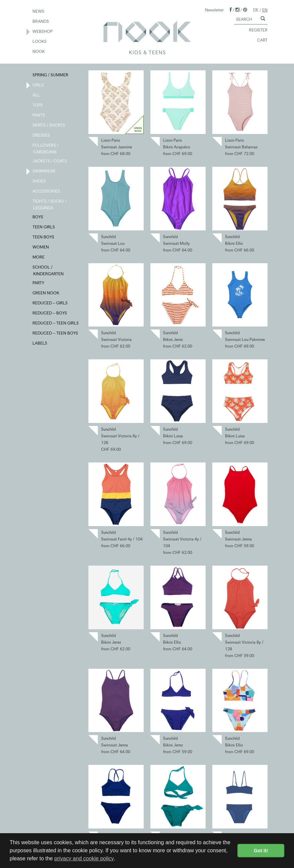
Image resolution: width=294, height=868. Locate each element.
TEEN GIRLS (44, 227)
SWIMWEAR (44, 171)
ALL (36, 95)
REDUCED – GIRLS (50, 303)
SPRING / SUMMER (51, 75)
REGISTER (255, 30)
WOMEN (41, 247)
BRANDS (41, 22)
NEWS (39, 12)
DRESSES (42, 136)
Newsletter (214, 10)
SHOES (40, 182)
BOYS (38, 217)
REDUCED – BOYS (50, 313)
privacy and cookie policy (84, 858)
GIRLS (39, 85)
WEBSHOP (43, 32)
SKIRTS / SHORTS (49, 126)
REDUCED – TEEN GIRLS (56, 323)
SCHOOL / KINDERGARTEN (48, 270)
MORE (39, 258)
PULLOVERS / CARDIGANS (46, 148)
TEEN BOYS (44, 237)
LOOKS (40, 42)
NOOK (39, 52)
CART (259, 41)
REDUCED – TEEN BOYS (56, 334)
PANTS (39, 116)
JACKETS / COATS (50, 161)
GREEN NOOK (46, 293)
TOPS (38, 105)
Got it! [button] (261, 851)
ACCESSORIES (47, 192)
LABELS (40, 344)
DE (256, 10)
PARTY (39, 283)
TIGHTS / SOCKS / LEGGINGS (50, 204)
